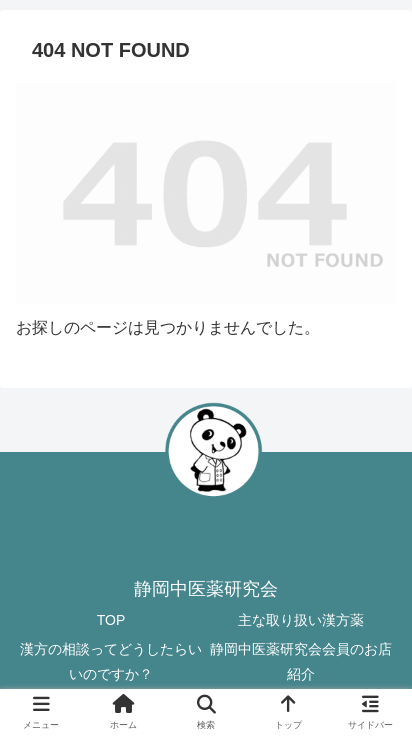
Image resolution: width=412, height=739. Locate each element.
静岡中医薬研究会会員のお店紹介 (301, 661)
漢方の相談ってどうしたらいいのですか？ (111, 661)
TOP (111, 620)
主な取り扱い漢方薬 (301, 620)
